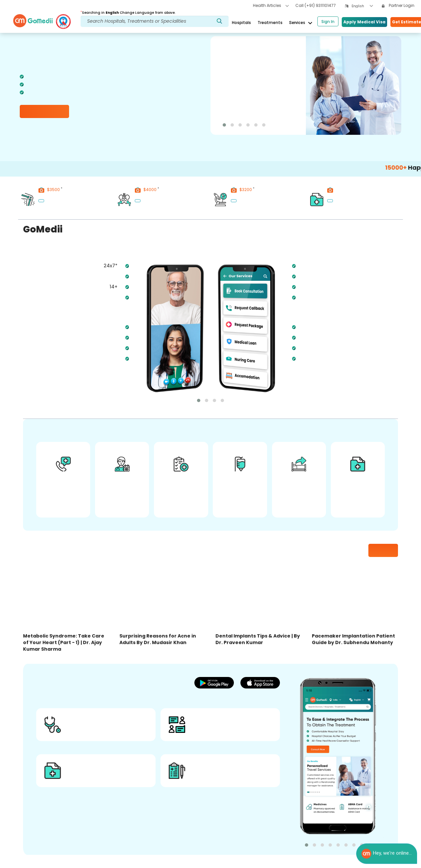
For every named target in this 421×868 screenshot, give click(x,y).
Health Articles (271, 5)
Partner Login (398, 5)
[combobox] (362, 6)
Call (316, 5)
